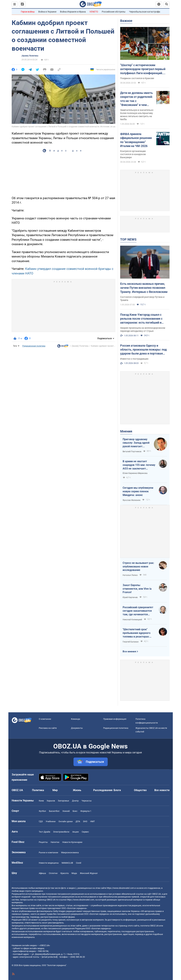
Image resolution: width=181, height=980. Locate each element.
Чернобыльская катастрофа (145, 12)
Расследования (103, 790)
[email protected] (49, 957)
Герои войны (28, 12)
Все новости (162, 790)
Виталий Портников (132, 452)
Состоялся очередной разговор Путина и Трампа (142, 299)
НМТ (93, 821)
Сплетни (53, 873)
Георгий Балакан (131, 642)
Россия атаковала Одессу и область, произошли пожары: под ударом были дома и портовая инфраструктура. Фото (143, 350)
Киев (41, 801)
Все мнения (129, 651)
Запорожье (63, 801)
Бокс (75, 811)
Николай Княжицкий (132, 620)
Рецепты (43, 842)
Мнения (126, 431)
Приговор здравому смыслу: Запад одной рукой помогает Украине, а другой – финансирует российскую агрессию (136, 443)
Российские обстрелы (114, 12)
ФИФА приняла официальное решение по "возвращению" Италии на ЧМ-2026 (136, 140)
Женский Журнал (89, 873)
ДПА (78, 821)
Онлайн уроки (66, 821)
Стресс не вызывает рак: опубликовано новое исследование (138, 566)
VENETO (94, 12)
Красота (65, 873)
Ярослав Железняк (132, 500)
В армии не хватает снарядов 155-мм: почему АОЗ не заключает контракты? (139, 465)
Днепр (75, 801)
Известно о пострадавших (134, 359)
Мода (74, 873)
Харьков (51, 801)
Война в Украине (47, 12)
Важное (126, 21)
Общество (140, 790)
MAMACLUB (67, 863)
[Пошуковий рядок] (167, 4)
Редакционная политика (34, 346)
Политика (38, 790)
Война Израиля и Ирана (73, 12)
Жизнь (77, 790)
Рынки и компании (48, 852)
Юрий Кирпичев (130, 597)
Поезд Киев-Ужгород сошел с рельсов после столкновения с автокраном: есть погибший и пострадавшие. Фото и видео (141, 319)
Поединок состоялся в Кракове (137, 78)
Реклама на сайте (48, 728)
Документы (77, 728)
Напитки (55, 842)
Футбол (42, 811)
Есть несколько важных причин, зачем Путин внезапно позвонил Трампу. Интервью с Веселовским (144, 288)
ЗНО (85, 821)
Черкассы (87, 801)
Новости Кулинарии (72, 842)
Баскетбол (54, 811)
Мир (55, 790)
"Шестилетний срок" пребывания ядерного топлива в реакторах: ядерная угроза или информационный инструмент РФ (137, 633)
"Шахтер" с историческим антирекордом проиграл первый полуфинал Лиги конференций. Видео (143, 69)
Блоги (117, 790)
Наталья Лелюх (130, 575)
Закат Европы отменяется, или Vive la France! (137, 589)
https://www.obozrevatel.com (120, 888)
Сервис (85, 832)
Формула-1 (86, 811)
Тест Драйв (44, 832)
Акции (76, 832)
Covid (78, 863)
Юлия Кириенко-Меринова (135, 473)
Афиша (42, 873)
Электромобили (61, 832)
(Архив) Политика (30, 56)
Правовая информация (115, 719)
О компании (45, 719)
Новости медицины (49, 863)
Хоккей (66, 811)
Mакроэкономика (70, 852)
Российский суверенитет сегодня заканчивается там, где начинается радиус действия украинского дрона (138, 611)
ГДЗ (41, 821)
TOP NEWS (128, 239)
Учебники (51, 821)
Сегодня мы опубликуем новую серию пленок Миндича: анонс (138, 491)
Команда (76, 719)
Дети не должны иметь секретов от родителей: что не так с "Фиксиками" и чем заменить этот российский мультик (136, 99)
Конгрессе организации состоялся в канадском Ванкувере (133, 154)
